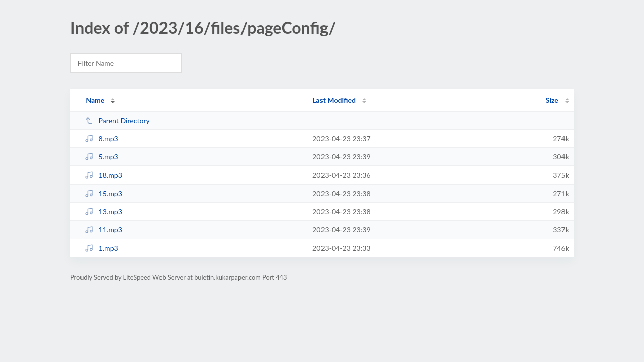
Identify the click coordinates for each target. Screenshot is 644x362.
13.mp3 (103, 211)
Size (552, 100)
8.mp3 (101, 139)
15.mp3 (103, 193)
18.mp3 (103, 175)
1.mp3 (101, 248)
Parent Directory (117, 120)
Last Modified (334, 100)
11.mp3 (103, 230)
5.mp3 (101, 157)
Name (95, 100)
